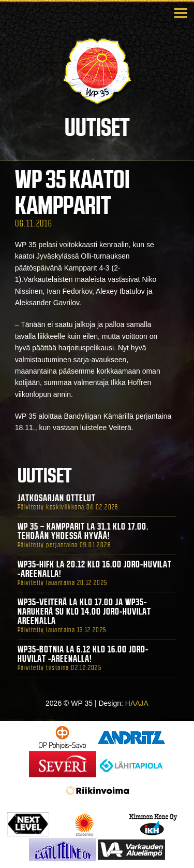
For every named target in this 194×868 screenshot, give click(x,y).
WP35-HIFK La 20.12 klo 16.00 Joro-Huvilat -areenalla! (95, 569)
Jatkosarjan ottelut (57, 498)
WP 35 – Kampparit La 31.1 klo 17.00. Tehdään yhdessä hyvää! (83, 531)
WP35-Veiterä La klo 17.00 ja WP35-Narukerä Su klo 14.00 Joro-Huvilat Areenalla (84, 611)
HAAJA (137, 703)
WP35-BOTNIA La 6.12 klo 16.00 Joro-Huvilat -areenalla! (83, 654)
